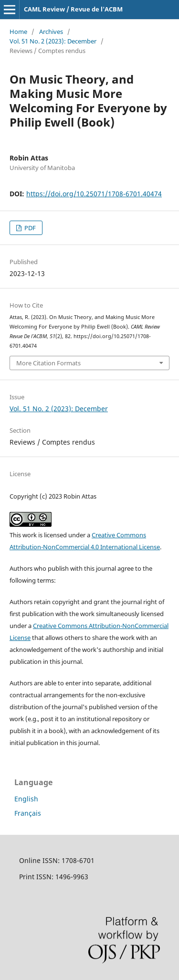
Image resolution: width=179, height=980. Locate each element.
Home (18, 32)
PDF (29, 228)
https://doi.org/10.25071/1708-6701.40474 (94, 194)
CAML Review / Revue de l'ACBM (73, 9)
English (26, 799)
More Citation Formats (48, 363)
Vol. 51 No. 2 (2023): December (53, 41)
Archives (51, 32)
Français (28, 813)
